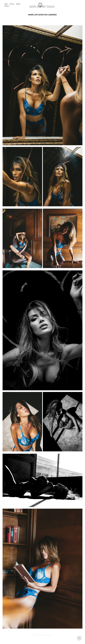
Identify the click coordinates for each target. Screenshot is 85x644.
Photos (12, 4)
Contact (7, 6)
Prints (18, 4)
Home (6, 4)
